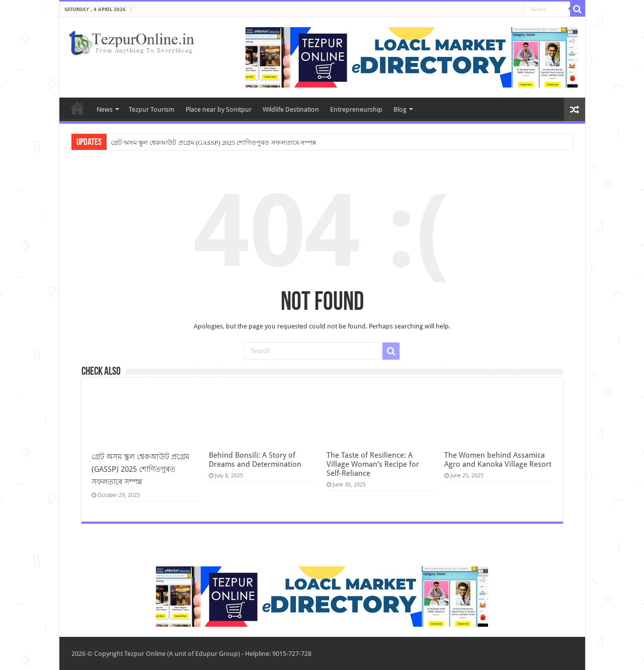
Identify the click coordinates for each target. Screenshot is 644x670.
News (105, 109)
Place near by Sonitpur (219, 109)
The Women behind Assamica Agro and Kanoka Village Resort (498, 460)
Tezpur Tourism (152, 109)
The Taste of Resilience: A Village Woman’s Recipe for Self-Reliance (373, 464)
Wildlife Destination (291, 109)
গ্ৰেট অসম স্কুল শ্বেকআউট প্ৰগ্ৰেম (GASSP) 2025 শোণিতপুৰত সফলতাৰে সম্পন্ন (213, 143)
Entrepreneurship (356, 109)
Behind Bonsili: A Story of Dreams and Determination (255, 460)
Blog (400, 109)
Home (77, 108)
